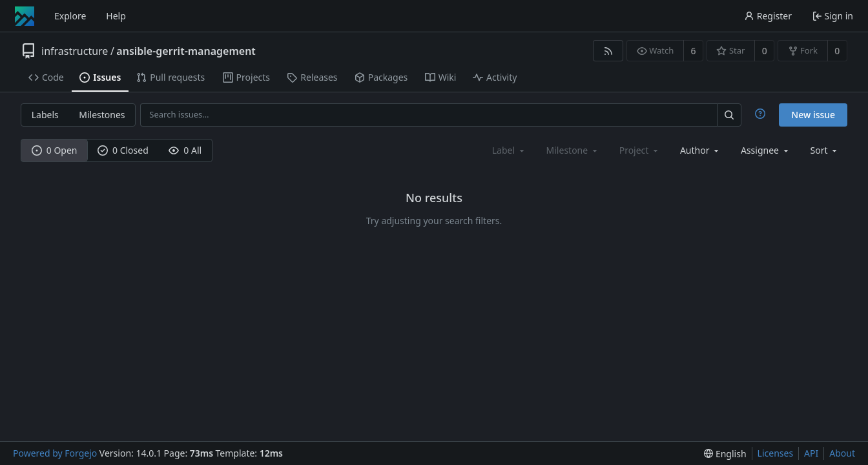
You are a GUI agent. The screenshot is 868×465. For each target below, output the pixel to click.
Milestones (102, 115)
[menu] (825, 150)
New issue (813, 115)
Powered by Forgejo (55, 453)
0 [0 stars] (765, 51)
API (811, 453)
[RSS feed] (608, 51)
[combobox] (700, 150)
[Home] (25, 16)
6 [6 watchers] (694, 51)
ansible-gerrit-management (186, 51)
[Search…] (729, 115)
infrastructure (75, 51)
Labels (45, 115)
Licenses (776, 453)
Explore (70, 16)
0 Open (55, 150)
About (842, 453)
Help (116, 16)
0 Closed (123, 150)
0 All (185, 150)
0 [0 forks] (837, 51)
